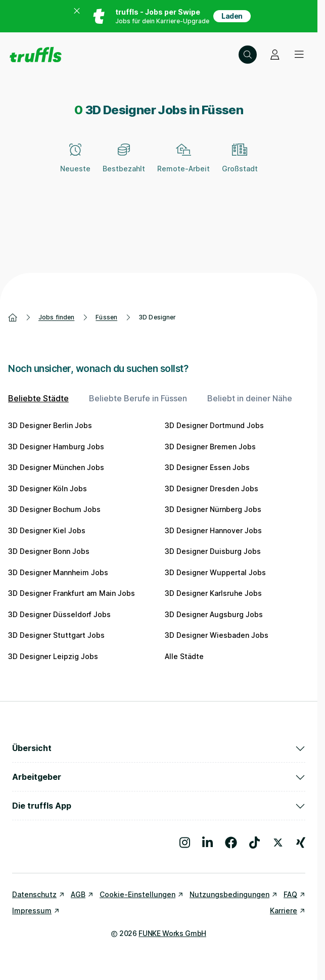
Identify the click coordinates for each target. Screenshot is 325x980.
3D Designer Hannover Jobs (213, 530)
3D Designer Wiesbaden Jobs (217, 635)
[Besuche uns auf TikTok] (254, 843)
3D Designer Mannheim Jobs (58, 572)
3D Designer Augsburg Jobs (214, 614)
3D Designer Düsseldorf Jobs (59, 614)
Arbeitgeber (159, 777)
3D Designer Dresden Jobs (212, 488)
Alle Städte (184, 656)
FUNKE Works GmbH (172, 933)
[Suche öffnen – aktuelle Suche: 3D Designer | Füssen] (248, 55)
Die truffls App (159, 806)
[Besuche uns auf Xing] (301, 843)
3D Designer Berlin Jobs (50, 425)
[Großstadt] (240, 164)
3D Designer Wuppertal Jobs (215, 572)
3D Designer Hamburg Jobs (56, 447)
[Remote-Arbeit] (183, 164)
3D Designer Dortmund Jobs (214, 425)
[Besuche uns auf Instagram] (185, 843)
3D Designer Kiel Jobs (47, 530)
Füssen (106, 317)
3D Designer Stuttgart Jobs (56, 635)
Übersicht (159, 748)
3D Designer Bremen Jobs (210, 447)
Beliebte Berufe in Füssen (138, 398)
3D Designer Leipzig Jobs (53, 656)
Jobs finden (56, 317)
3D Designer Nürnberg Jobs (213, 509)
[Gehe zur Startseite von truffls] (36, 55)
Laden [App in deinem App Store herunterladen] (232, 16)
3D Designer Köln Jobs (48, 488)
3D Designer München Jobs (56, 467)
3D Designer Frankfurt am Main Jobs (72, 593)
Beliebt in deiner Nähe (250, 398)
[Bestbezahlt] (124, 164)
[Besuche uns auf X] (278, 843)
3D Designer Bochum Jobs (54, 509)
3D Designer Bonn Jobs (49, 551)
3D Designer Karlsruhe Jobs (213, 593)
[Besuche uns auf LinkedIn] (207, 843)
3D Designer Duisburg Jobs (213, 551)
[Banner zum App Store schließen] (77, 16)
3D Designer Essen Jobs (207, 467)
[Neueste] (75, 164)
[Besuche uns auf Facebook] (231, 843)
